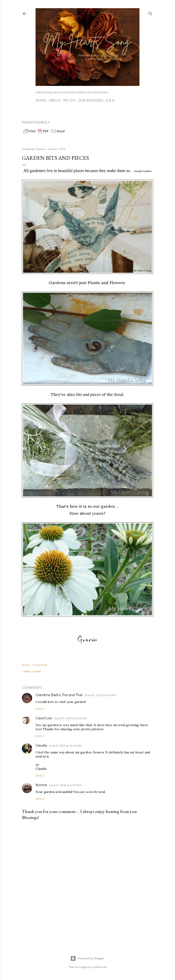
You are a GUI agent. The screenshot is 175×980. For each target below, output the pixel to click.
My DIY (69, 100)
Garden (36, 671)
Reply (40, 709)
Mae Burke (100, 967)
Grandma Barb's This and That (59, 695)
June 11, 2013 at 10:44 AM (65, 746)
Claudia (41, 745)
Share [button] (26, 665)
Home (41, 100)
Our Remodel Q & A (96, 100)
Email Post (40, 665)
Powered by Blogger (87, 958)
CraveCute (44, 718)
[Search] (150, 13)
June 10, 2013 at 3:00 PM (71, 718)
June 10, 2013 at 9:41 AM (100, 695)
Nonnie (41, 785)
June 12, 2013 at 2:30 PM (65, 785)
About (55, 100)
